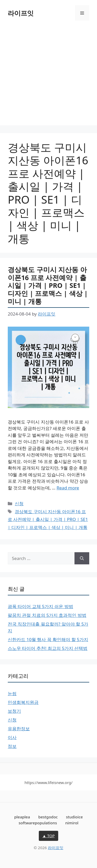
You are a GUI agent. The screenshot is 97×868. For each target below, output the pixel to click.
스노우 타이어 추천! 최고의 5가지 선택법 (48, 648)
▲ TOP (49, 836)
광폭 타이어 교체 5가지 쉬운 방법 (40, 606)
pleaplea (22, 817)
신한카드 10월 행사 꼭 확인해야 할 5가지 (48, 639)
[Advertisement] (48, 77)
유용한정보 (19, 729)
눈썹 (12, 693)
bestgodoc (48, 817)
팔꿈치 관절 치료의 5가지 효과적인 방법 (47, 615)
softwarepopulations (38, 823)
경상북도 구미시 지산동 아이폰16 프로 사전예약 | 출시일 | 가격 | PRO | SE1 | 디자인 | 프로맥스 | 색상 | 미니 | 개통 (48, 285)
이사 (12, 737)
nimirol (72, 823)
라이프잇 (21, 13)
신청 (19, 504)
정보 (12, 746)
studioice (74, 817)
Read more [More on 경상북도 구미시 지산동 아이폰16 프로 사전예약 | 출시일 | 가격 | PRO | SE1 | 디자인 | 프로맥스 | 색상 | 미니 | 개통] (68, 488)
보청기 (14, 711)
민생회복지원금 (23, 702)
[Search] (82, 558)
